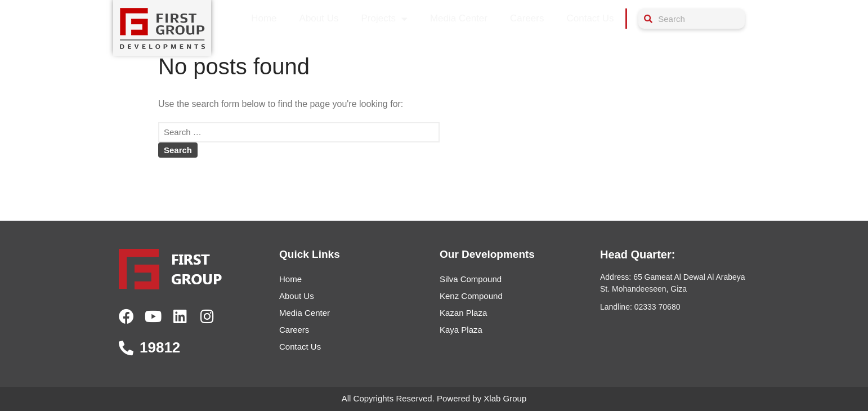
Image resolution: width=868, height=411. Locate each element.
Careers (527, 18)
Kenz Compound (471, 296)
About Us (319, 18)
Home (264, 18)
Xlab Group (505, 398)
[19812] (126, 348)
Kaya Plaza (461, 330)
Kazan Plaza (463, 313)
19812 (160, 347)
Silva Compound (471, 279)
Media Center (459, 18)
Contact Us (590, 18)
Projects (384, 19)
